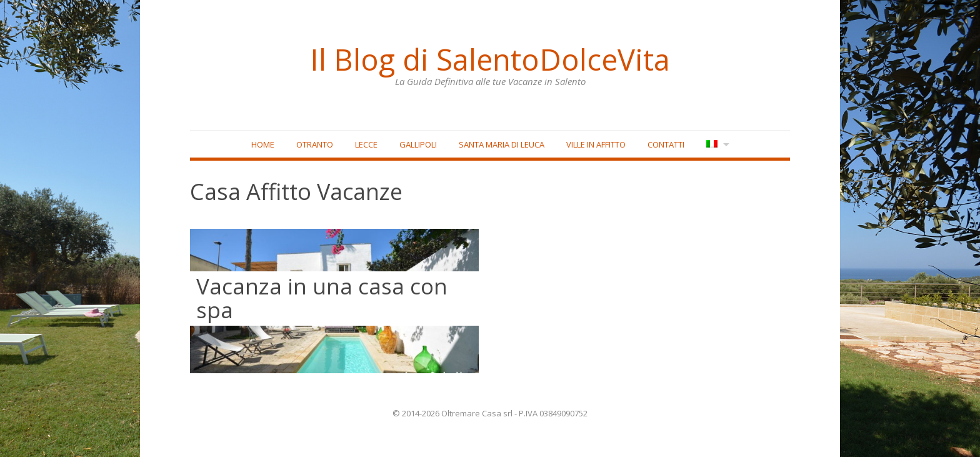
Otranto (315, 144)
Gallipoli (418, 144)
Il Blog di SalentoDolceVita (490, 59)
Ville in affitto (596, 144)
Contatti (666, 144)
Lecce (366, 144)
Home (263, 144)
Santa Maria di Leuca (502, 144)
